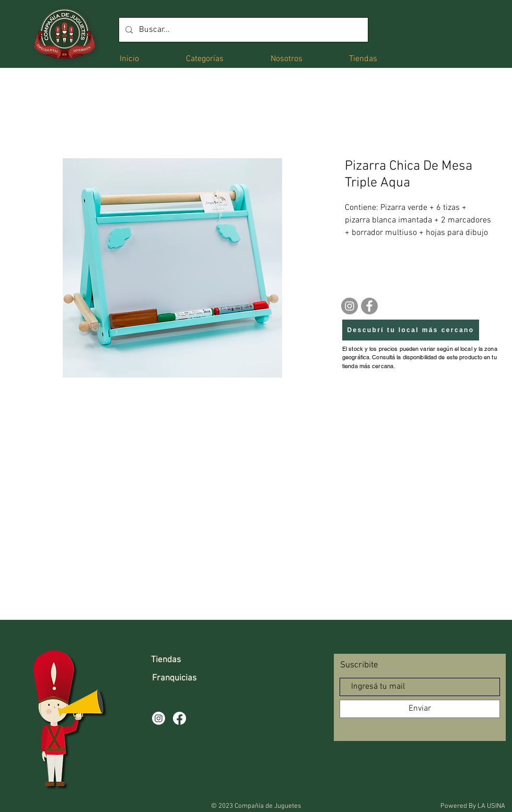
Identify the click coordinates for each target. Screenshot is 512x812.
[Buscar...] (242, 30)
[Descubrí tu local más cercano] (411, 330)
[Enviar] (420, 709)
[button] (205, 58)
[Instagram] (350, 306)
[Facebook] (369, 306)
